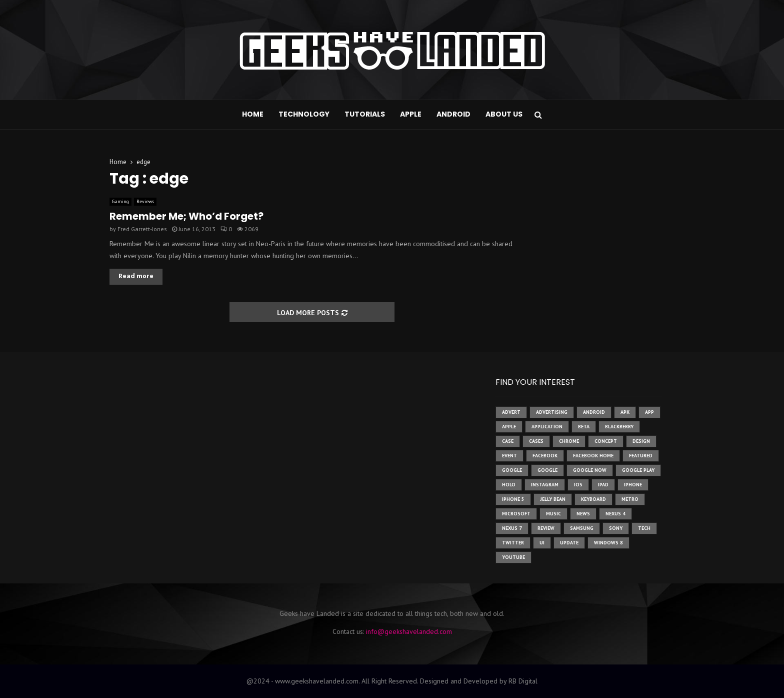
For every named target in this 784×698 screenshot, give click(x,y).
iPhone (633, 485)
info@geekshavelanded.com (409, 631)
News (583, 514)
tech (644, 528)
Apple (411, 114)
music (553, 514)
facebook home (593, 456)
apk (625, 412)
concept (606, 441)
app (649, 412)
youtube (513, 557)
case (508, 441)
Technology (304, 114)
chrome (569, 441)
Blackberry (619, 427)
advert (511, 412)
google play (638, 470)
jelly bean (553, 499)
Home (253, 114)
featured (641, 456)
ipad (603, 485)
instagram (545, 485)
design (641, 441)
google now (590, 470)
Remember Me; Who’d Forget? (186, 216)
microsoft (516, 514)
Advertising (552, 412)
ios (578, 485)
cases (536, 441)
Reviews (145, 201)
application (547, 427)
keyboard (593, 499)
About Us (504, 114)
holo (509, 485)
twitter (513, 543)
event (509, 456)
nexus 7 (512, 528)
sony (616, 528)
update (569, 543)
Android (453, 114)
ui (542, 543)
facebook (545, 456)
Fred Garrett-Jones (142, 229)
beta (584, 427)
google (512, 470)
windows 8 (608, 543)
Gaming (120, 201)
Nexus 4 (615, 514)
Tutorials (365, 114)
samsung (582, 528)
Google (547, 470)
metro (630, 499)
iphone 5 (513, 499)
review (546, 528)
